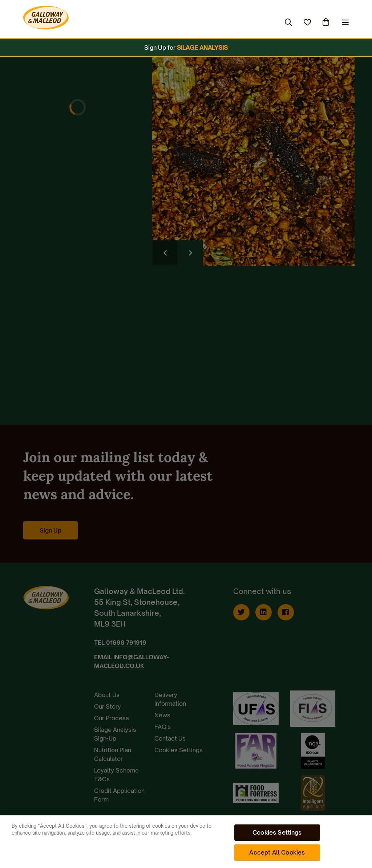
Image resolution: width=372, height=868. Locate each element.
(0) (327, 22)
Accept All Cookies (277, 852)
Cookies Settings (277, 832)
